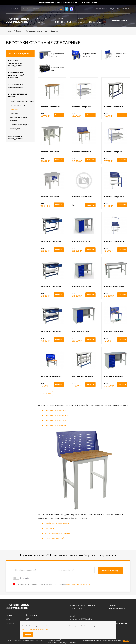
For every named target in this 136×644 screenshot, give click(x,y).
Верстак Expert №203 (51, 107)
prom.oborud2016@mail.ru (90, 22)
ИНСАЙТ (126, 641)
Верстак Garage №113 (114, 152)
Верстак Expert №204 (83, 152)
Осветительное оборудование (16, 138)
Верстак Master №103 (51, 242)
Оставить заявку (110, 571)
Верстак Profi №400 (82, 331)
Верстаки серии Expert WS (57, 415)
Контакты (126, 9)
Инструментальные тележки (58, 533)
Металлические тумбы (20, 125)
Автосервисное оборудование (16, 86)
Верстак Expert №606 (114, 287)
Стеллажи (14, 113)
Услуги (112, 9)
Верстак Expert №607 (51, 376)
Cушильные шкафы (19, 105)
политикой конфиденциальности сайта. (35, 629)
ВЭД (118, 9)
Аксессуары (15, 129)
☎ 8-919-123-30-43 (89, 2)
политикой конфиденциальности (78, 584)
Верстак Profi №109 (50, 197)
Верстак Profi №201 (81, 242)
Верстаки (55, 31)
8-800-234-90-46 (63, 22)
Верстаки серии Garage (56, 420)
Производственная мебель (37, 31)
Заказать (59, 115)
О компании (102, 9)
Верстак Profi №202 (82, 287)
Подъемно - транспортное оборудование (15, 63)
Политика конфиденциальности (59, 639)
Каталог (14, 9)
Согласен (28, 635)
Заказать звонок (120, 624)
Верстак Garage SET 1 (114, 331)
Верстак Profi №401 (113, 376)
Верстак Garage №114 (114, 197)
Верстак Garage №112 (82, 107)
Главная (9, 31)
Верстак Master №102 (82, 197)
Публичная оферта (54, 641)
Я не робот (21, 578)
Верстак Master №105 (51, 331)
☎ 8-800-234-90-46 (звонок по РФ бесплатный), (59, 2)
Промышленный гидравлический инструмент (16, 75)
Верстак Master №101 (114, 107)
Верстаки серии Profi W (56, 410)
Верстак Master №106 (83, 376)
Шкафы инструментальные (22, 101)
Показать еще (45, 394)
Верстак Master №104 (51, 287)
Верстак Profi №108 (50, 152)
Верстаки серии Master (56, 425)
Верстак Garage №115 (114, 242)
